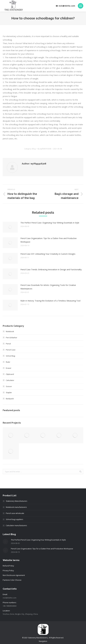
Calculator (10, 380)
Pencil (8, 344)
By (44, 149)
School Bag (10, 356)
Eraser (9, 368)
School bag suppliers (15, 519)
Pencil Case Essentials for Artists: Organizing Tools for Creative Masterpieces (48, 287)
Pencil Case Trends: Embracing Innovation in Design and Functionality (51, 269)
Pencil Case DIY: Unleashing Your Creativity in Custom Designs (48, 254)
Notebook (10, 331)
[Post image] (10, 227)
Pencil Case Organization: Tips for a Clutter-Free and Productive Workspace (49, 240)
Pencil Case (11, 350)
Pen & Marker (12, 338)
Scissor (9, 386)
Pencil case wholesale (15, 513)
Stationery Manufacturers (17, 501)
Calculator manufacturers (16, 525)
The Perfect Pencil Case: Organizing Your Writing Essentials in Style (50, 223)
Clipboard (10, 374)
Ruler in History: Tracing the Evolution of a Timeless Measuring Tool (50, 301)
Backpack (10, 399)
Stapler (9, 392)
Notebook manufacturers (16, 507)
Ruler (8, 362)
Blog (34, 149)
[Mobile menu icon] (81, 6)
